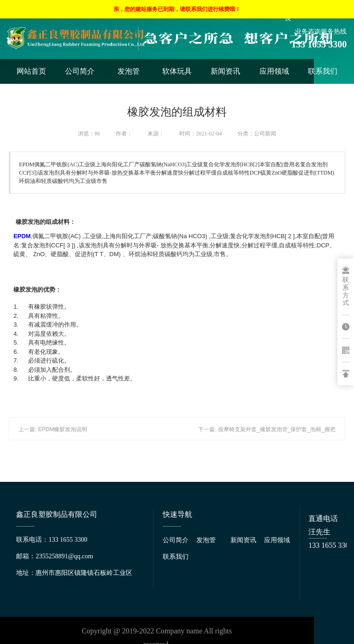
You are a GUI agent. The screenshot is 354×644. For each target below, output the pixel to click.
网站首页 (31, 71)
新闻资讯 (225, 71)
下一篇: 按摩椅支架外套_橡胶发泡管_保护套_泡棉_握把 (267, 429)
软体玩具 (177, 71)
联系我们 (323, 71)
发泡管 (129, 71)
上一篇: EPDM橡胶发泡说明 (53, 429)
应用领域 (274, 71)
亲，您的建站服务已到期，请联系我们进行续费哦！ (177, 9)
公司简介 (80, 71)
